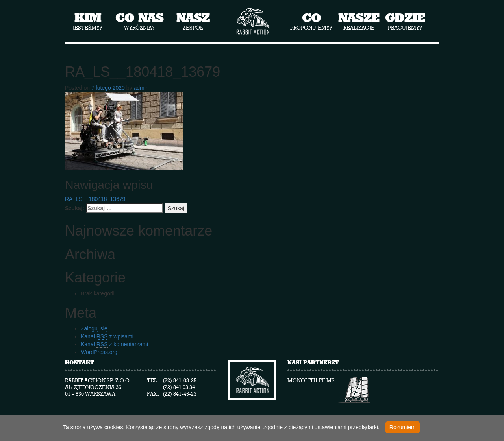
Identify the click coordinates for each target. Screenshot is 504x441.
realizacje (359, 21)
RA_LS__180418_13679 (95, 199)
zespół (193, 21)
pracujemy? (405, 21)
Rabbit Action (252, 21)
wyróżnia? (139, 21)
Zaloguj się (94, 328)
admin (141, 88)
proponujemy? (311, 21)
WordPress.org (99, 352)
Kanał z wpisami (107, 337)
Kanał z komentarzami (114, 344)
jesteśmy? (88, 21)
